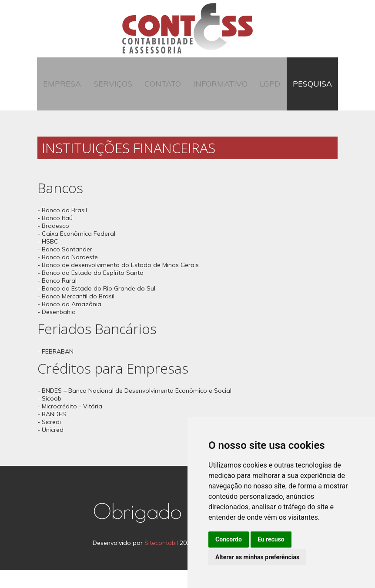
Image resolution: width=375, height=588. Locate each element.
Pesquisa (303, 93)
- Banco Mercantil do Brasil (76, 314)
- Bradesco (53, 244)
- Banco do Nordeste (68, 275)
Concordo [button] (229, 539)
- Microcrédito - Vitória (70, 424)
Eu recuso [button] (271, 539)
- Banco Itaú (55, 236)
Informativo (219, 93)
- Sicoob (49, 417)
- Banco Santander (65, 267)
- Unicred (50, 448)
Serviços (118, 93)
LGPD (265, 93)
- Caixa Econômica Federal (76, 252)
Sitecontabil (161, 561)
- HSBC (48, 260)
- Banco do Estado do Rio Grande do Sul (96, 307)
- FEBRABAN (55, 369)
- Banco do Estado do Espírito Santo (90, 291)
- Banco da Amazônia (69, 322)
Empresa (71, 93)
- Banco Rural (57, 299)
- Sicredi (49, 440)
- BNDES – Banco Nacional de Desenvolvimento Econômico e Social (134, 409)
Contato (164, 93)
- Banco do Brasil (62, 228)
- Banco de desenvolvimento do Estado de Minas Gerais (118, 283)
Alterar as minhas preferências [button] (257, 557)
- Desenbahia (57, 330)
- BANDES (52, 432)
